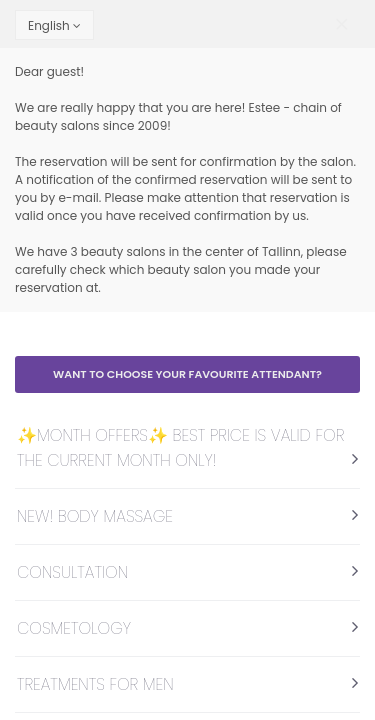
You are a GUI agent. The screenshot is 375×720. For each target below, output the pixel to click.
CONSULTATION (72, 572)
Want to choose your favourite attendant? (187, 374)
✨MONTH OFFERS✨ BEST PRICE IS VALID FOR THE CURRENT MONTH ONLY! (180, 448)
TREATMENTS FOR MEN (95, 684)
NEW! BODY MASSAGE (95, 516)
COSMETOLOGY (74, 628)
